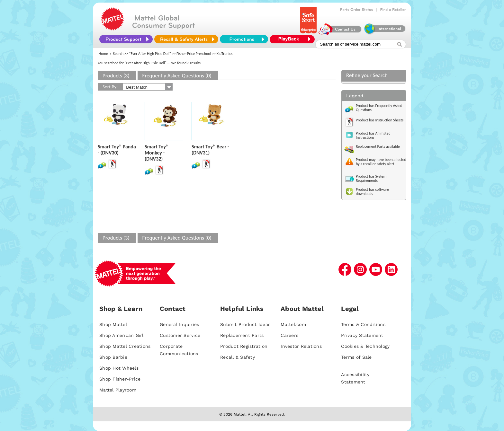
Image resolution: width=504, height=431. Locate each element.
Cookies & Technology (365, 346)
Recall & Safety (238, 357)
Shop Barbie (113, 357)
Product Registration (244, 346)
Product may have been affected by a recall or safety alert (381, 162)
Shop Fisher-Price (120, 379)
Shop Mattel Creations (125, 346)
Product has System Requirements (371, 178)
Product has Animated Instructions (373, 135)
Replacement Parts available (378, 146)
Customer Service (180, 335)
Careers (289, 335)
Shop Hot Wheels (119, 368)
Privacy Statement (362, 335)
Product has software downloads (372, 192)
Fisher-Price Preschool (194, 54)
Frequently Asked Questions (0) (177, 76)
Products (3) (116, 76)
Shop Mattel (113, 324)
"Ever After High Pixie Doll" (150, 54)
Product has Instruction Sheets (380, 120)
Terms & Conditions (363, 324)
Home (103, 54)
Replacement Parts (242, 335)
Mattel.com (293, 324)
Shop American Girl (122, 335)
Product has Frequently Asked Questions (379, 108)
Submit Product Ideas (245, 324)
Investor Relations (301, 346)
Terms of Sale (356, 357)
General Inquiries (179, 324)
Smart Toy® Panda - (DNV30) (117, 150)
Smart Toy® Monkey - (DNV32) (157, 153)
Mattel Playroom (118, 390)
